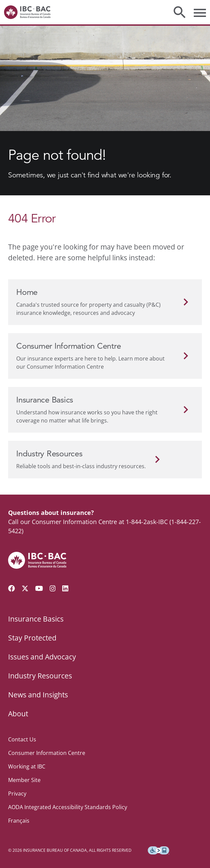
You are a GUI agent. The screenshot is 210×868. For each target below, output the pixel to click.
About (18, 714)
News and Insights (38, 695)
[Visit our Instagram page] (53, 588)
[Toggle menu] (200, 12)
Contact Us (22, 739)
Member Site (24, 780)
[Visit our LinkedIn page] (65, 588)
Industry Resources (40, 676)
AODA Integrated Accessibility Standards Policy (68, 807)
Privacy (17, 794)
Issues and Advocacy (42, 657)
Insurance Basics (36, 619)
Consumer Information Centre (47, 753)
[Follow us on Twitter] (25, 588)
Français (19, 821)
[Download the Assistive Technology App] (159, 850)
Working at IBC (27, 766)
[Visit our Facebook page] (11, 588)
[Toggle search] (180, 12)
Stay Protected (32, 638)
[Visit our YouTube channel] (39, 588)
